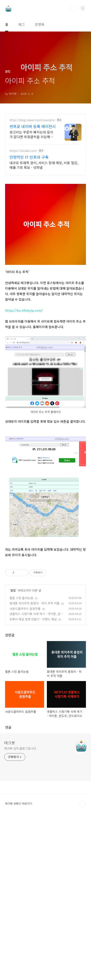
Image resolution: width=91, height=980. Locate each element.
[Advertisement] (45, 167)
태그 (22, 24)
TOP (83, 966)
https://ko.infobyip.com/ (24, 413)
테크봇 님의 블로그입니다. (20, 910)
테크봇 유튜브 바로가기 (19, 965)
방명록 (40, 24)
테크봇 (10, 904)
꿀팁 (13, 752)
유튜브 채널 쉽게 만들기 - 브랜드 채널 (33, 781)
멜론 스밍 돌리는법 (21, 760)
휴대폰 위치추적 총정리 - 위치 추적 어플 (35, 765)
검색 (73, 8)
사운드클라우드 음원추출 (25, 770)
